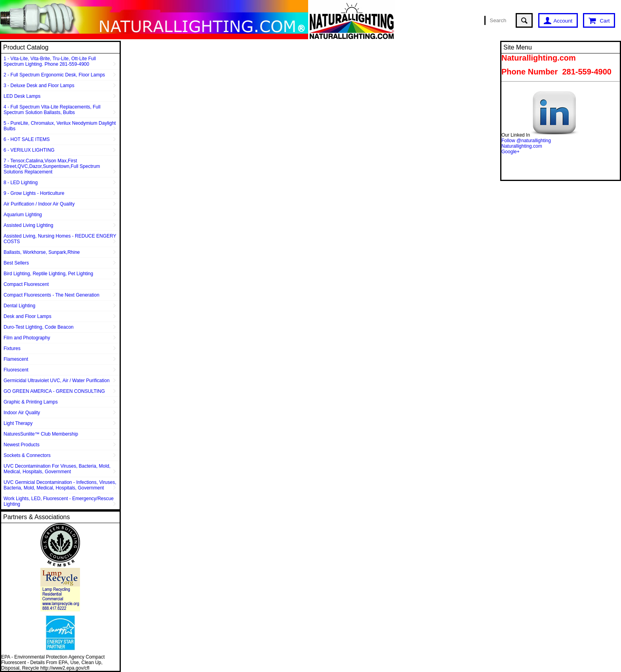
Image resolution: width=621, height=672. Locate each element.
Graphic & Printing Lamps (31, 402)
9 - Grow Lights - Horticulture (34, 193)
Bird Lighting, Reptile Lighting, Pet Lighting (48, 274)
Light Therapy (18, 423)
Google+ (511, 152)
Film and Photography (27, 338)
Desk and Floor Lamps (28, 316)
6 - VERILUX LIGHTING (29, 150)
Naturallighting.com (522, 146)
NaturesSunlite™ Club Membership (41, 434)
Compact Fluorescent (26, 284)
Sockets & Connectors (27, 455)
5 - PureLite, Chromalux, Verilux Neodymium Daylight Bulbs (60, 126)
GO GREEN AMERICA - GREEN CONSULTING (54, 391)
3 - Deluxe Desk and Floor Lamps (39, 86)
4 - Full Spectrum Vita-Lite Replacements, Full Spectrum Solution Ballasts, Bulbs (52, 110)
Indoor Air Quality (22, 413)
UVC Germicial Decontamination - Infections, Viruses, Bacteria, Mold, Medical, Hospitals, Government (60, 485)
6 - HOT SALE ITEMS (27, 139)
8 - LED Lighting (21, 183)
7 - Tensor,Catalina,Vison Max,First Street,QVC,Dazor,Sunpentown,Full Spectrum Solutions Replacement (52, 166)
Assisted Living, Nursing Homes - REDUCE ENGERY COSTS (60, 239)
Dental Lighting (19, 306)
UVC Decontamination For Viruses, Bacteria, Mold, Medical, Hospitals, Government (57, 469)
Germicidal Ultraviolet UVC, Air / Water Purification (57, 381)
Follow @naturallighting (526, 141)
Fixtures (12, 348)
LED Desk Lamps (22, 96)
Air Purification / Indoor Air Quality (39, 204)
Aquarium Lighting (23, 215)
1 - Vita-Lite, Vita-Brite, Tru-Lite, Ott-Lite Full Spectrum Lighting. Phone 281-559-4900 (50, 61)
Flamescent (16, 359)
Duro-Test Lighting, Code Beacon (39, 327)
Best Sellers (16, 263)
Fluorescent (16, 370)
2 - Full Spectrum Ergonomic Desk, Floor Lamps (54, 75)
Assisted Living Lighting (28, 225)
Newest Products (22, 445)
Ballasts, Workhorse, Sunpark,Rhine (42, 252)
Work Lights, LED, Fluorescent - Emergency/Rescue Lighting (59, 501)
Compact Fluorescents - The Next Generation (51, 295)
